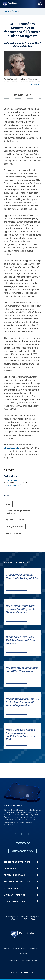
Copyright (24, 953)
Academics (10, 869)
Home (6, 11)
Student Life (22, 843)
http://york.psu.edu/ (12, 485)
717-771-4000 (29, 919)
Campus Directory (14, 902)
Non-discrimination (20, 948)
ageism (9, 520)
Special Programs (14, 875)
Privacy (6, 948)
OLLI (8, 504)
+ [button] (37, 862)
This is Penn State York (17, 862)
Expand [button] (35, 85)
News (14, 11)
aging (21, 520)
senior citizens (13, 533)
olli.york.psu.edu (11, 448)
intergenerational (15, 527)
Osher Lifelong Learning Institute (18, 512)
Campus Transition (22, 851)
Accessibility (35, 948)
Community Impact (15, 895)
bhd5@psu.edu (10, 480)
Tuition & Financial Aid (17, 882)
